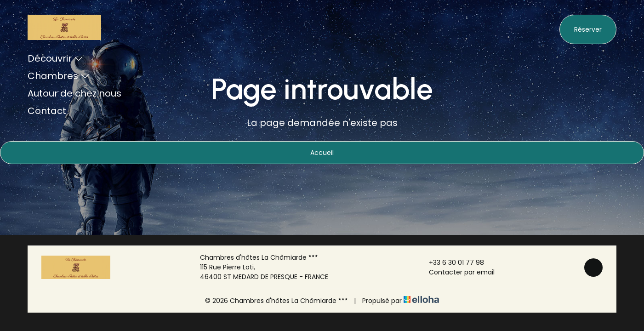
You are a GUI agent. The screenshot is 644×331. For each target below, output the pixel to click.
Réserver (588, 29)
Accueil (322, 153)
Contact (47, 111)
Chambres (59, 76)
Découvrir (55, 58)
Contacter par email (456, 272)
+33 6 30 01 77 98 (451, 263)
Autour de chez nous (74, 93)
